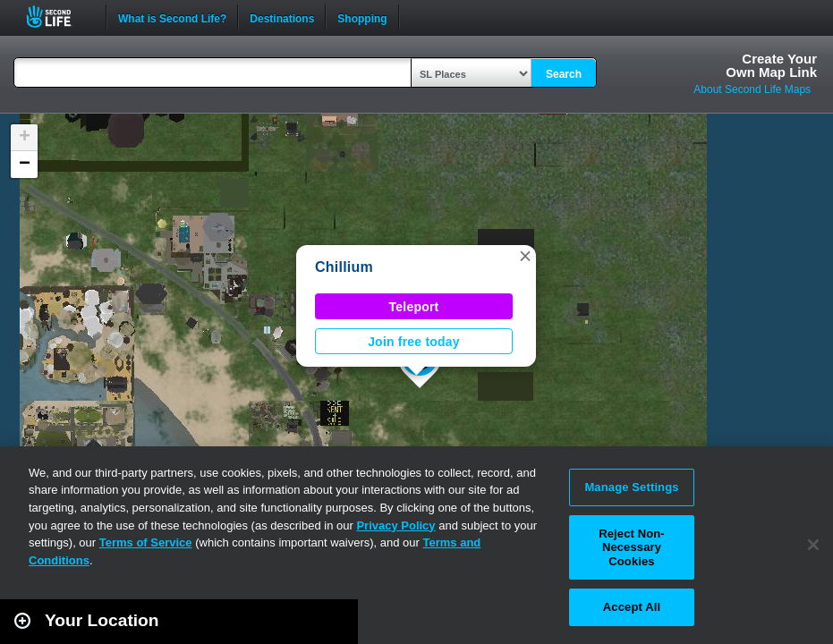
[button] (525, 256)
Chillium (344, 267)
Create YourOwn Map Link (771, 65)
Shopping (362, 17)
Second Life (59, 17)
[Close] (813, 545)
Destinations (282, 17)
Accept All (632, 607)
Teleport (414, 307)
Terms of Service (146, 542)
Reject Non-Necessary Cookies (632, 547)
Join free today (414, 342)
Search (564, 74)
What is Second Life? (172, 17)
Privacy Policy (395, 525)
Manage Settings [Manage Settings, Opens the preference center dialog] (631, 487)
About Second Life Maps (752, 89)
